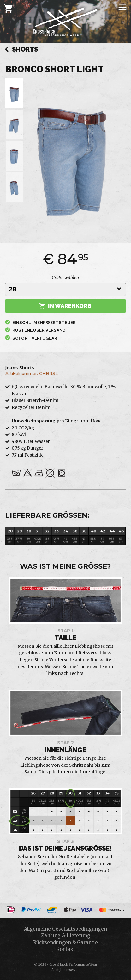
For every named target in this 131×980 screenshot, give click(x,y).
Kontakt (66, 949)
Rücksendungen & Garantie (65, 943)
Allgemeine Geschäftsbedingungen (65, 929)
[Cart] (8, 9)
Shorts (21, 50)
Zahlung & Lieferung (66, 936)
